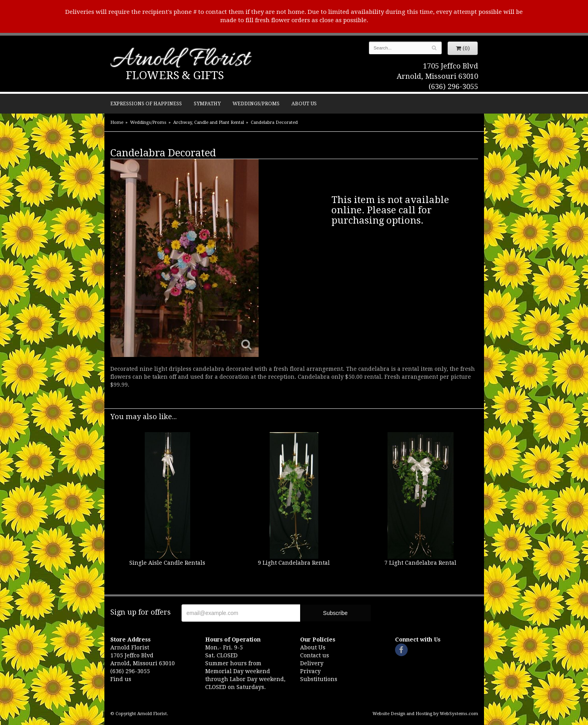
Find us (121, 679)
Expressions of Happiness (146, 103)
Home (117, 122)
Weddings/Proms (256, 103)
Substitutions (319, 679)
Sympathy (207, 103)
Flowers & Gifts (175, 75)
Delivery (312, 663)
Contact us (315, 655)
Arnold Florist (180, 60)
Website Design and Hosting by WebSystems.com (425, 714)
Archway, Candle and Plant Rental (209, 122)
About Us (304, 103)
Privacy (310, 671)
